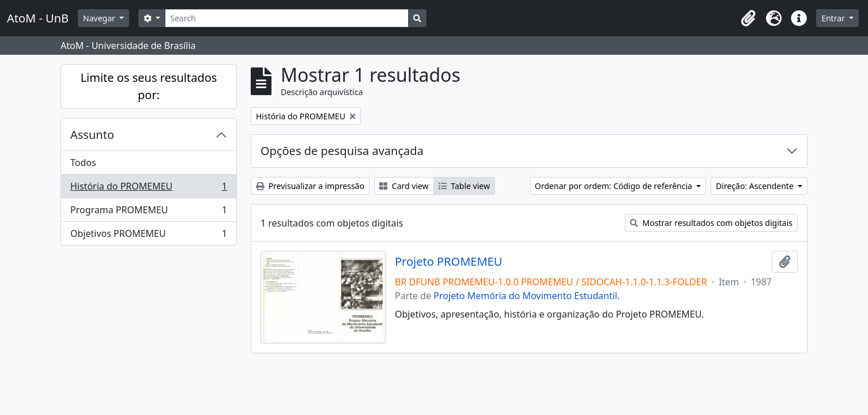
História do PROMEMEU (148, 189)
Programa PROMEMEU (148, 212)
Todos (83, 163)
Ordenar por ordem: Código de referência (615, 186)
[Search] (287, 18)
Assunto (92, 135)
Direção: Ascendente (756, 186)
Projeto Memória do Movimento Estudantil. (527, 296)
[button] (748, 18)
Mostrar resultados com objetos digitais (711, 223)
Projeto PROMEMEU (448, 262)
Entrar (834, 18)
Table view (464, 186)
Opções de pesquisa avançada (342, 151)
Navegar (100, 18)
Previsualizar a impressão (310, 186)
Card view (404, 186)
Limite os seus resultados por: (149, 86)
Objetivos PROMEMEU (148, 236)
